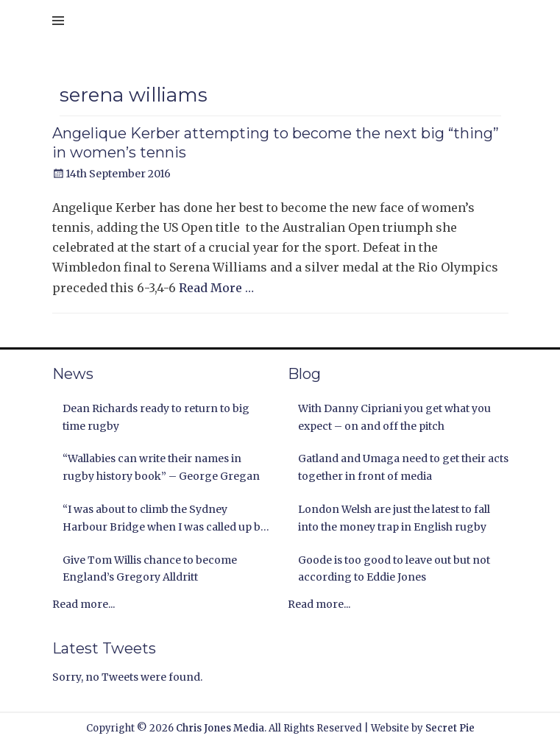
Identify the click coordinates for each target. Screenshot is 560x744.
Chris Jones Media (220, 728)
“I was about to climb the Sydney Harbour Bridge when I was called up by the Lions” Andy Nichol (164, 520)
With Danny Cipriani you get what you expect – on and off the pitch (394, 417)
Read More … (216, 288)
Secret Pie (450, 728)
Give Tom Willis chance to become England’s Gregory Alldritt (150, 569)
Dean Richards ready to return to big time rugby (156, 417)
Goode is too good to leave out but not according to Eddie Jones (394, 569)
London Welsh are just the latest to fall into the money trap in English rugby (394, 518)
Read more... (84, 604)
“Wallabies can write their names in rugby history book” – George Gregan (161, 467)
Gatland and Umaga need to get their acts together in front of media (403, 467)
